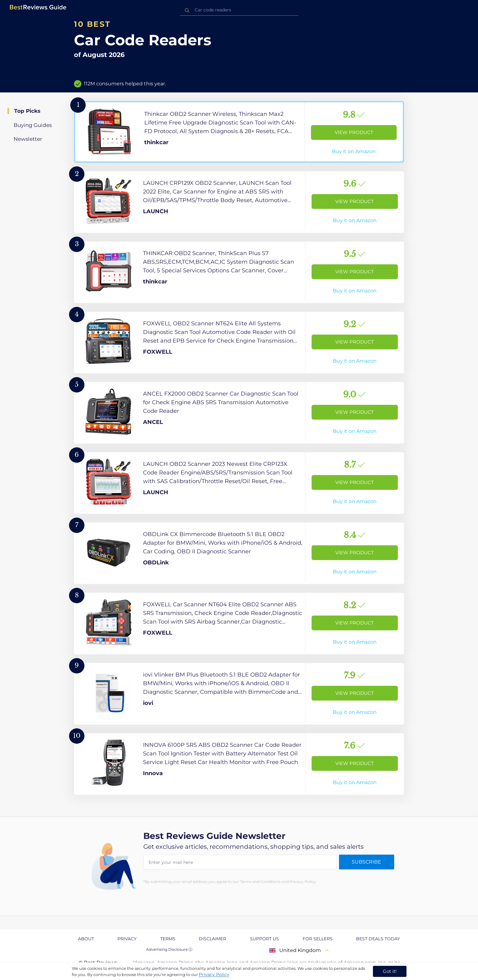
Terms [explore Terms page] (168, 939)
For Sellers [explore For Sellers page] (318, 939)
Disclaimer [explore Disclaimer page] (212, 939)
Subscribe (366, 862)
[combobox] (239, 10)
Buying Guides (33, 125)
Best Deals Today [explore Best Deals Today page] (378, 939)
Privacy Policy (214, 974)
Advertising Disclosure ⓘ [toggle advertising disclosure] (169, 949)
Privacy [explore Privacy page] (127, 939)
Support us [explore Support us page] (264, 939)
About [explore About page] (86, 939)
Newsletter (28, 139)
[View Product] (239, 132)
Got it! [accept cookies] (390, 971)
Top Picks (27, 111)
